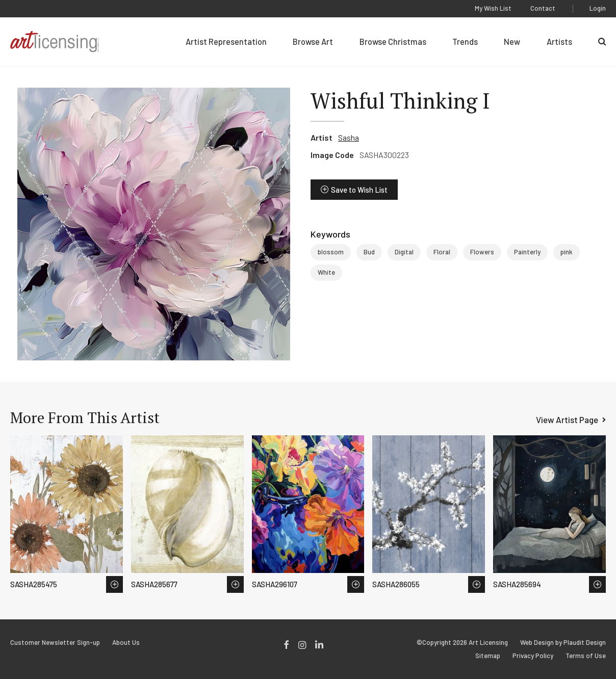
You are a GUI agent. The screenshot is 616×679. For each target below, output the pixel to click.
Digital (404, 252)
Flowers (482, 252)
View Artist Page (567, 420)
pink (567, 252)
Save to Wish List (359, 190)
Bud (369, 252)
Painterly (527, 252)
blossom (331, 252)
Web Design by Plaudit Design (563, 643)
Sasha (349, 137)
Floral (442, 252)
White (326, 272)
